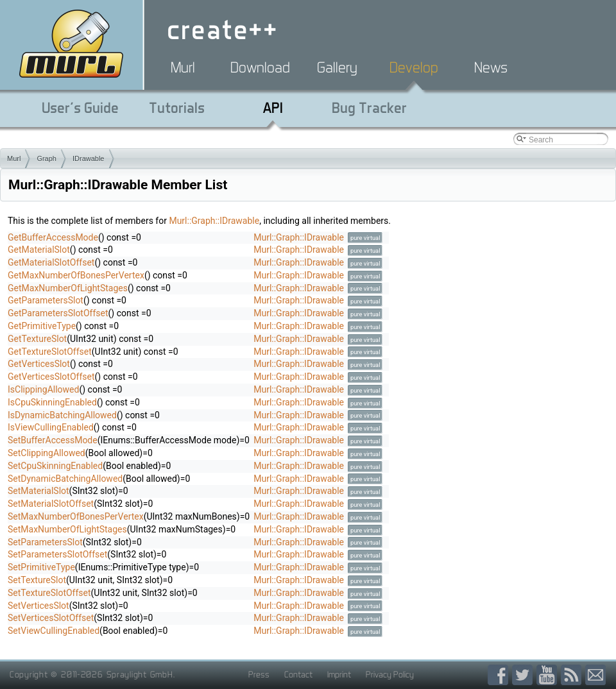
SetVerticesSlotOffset (51, 618)
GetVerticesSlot (39, 364)
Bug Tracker (369, 108)
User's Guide (80, 108)
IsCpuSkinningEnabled (52, 402)
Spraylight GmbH (140, 674)
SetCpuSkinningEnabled (55, 466)
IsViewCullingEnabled (51, 427)
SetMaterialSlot (38, 491)
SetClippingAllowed (47, 453)
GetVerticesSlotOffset (51, 377)
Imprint (339, 674)
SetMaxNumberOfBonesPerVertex (76, 516)
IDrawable (89, 158)
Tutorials (177, 108)
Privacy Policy (390, 674)
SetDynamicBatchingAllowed (65, 479)
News (491, 67)
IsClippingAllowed (43, 389)
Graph (47, 158)
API (273, 108)
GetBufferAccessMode (53, 237)
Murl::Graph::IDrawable (214, 221)
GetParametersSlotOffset (58, 313)
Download (260, 67)
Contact (298, 674)
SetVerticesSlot (38, 606)
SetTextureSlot (37, 580)
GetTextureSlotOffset (50, 352)
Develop (414, 67)
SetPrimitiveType (41, 567)
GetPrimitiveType (42, 326)
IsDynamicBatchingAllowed (62, 415)
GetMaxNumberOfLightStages (68, 288)
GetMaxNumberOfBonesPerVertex (76, 275)
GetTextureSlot (37, 339)
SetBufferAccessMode (53, 440)
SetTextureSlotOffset (49, 593)
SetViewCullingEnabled (54, 631)
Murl (183, 67)
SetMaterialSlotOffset (51, 504)
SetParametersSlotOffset (57, 554)
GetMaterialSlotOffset (51, 262)
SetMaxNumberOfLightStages (67, 529)
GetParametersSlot (46, 300)
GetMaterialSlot (39, 250)
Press (259, 674)
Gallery (337, 67)
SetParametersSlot (45, 542)
